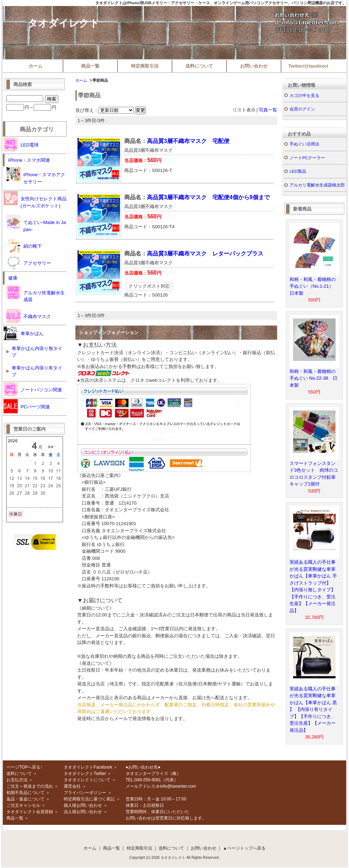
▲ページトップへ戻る (244, 848)
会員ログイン (302, 109)
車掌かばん (24, 333)
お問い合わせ (254, 66)
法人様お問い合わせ (83, 812)
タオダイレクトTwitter (85, 774)
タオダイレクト (64, 23)
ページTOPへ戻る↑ (24, 767)
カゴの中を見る (304, 95)
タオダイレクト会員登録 (30, 812)
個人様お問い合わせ (83, 805)
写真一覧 (268, 110)
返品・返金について (25, 799)
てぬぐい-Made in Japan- (36, 223)
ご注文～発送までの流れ (30, 786)
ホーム (36, 66)
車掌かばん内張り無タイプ (37, 352)
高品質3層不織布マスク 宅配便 (188, 141)
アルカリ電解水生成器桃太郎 (317, 185)
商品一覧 (90, 66)
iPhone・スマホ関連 (29, 160)
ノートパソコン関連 (33, 389)
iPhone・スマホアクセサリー (36, 176)
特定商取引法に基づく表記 (89, 799)
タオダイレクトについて (87, 780)
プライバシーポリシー (85, 793)
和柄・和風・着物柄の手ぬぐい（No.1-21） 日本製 (314, 286)
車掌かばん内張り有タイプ (37, 371)
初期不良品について (25, 793)
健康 (13, 278)
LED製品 (298, 171)
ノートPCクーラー (307, 158)
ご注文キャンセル (23, 805)
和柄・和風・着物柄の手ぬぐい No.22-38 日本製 (313, 378)
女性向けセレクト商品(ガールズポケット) (35, 200)
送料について (199, 66)
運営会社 (72, 786)
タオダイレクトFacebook (88, 767)
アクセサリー (29, 263)
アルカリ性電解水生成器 (36, 294)
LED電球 (21, 144)
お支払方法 (17, 780)
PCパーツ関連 (27, 406)
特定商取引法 (145, 66)
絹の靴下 (24, 246)
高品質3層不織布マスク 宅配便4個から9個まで (208, 197)
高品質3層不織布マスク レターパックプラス (205, 254)
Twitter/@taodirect (308, 66)
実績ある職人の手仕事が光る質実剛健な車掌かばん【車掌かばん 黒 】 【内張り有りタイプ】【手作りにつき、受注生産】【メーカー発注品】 (313, 709)
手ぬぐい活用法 (304, 144)
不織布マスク (29, 316)
